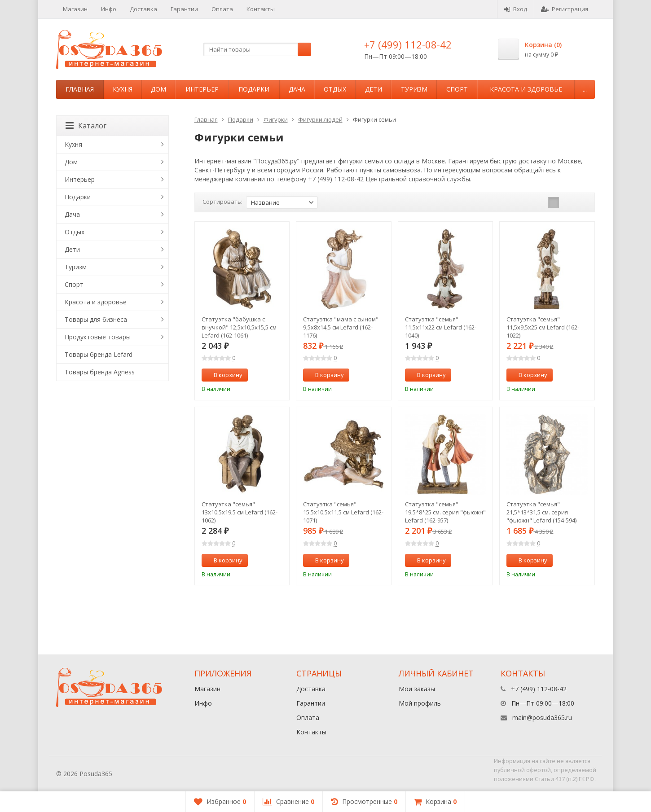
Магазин (75, 9)
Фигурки (276, 119)
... (585, 89)
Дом (158, 89)
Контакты (261, 9)
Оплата (222, 9)
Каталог (86, 126)
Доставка (143, 9)
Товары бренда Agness (100, 372)
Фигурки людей (320, 119)
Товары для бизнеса (96, 319)
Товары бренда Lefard (99, 354)
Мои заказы (417, 689)
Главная (80, 89)
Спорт (457, 89)
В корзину (223, 375)
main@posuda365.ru (542, 718)
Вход (516, 9)
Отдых (335, 89)
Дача (297, 89)
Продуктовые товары (98, 337)
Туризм (414, 89)
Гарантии (184, 9)
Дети (374, 89)
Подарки (254, 89)
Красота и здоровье (526, 89)
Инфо (109, 9)
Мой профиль (420, 703)
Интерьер (202, 89)
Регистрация (565, 9)
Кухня (123, 89)
